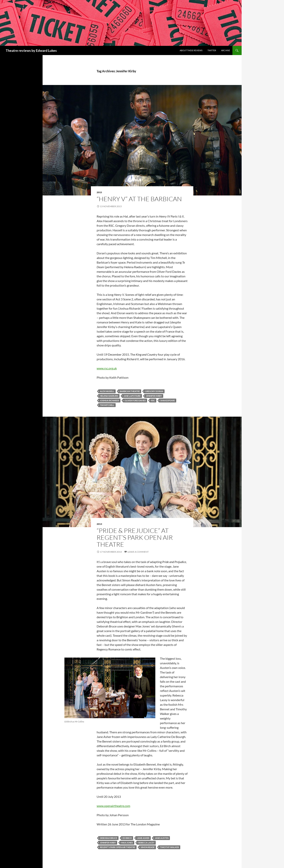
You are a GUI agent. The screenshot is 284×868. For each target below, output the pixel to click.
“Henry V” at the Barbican (139, 199)
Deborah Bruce (109, 838)
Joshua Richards (109, 400)
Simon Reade (148, 847)
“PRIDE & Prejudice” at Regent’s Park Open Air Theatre (135, 537)
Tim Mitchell (107, 405)
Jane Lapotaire (132, 396)
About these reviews (191, 50)
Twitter (212, 50)
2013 (99, 524)
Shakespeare (168, 400)
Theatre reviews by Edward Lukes (31, 50)
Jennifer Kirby (154, 396)
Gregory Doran (154, 391)
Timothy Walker (169, 847)
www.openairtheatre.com (113, 806)
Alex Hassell (107, 391)
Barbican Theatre (130, 391)
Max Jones (127, 843)
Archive (226, 50)
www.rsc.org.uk (107, 368)
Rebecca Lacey (146, 843)
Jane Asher (143, 838)
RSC (153, 400)
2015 (99, 192)
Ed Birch (127, 838)
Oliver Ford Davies (135, 400)
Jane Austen (162, 838)
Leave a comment (138, 552)
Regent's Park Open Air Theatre (118, 847)
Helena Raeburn (109, 396)
